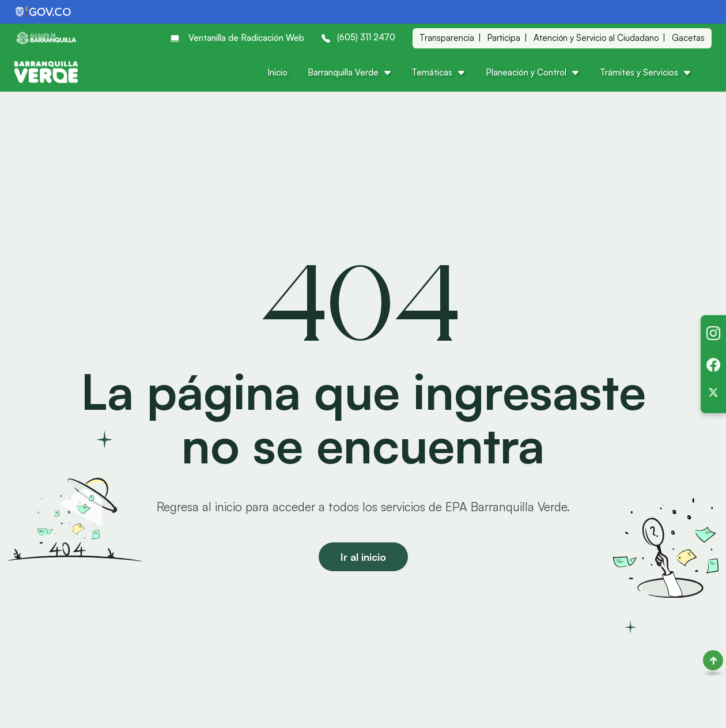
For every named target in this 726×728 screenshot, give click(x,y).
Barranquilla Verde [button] (350, 72)
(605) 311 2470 (358, 37)
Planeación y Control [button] (533, 72)
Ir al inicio (363, 557)
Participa (504, 38)
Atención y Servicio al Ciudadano (596, 38)
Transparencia (447, 38)
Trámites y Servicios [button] (646, 72)
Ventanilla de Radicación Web (237, 38)
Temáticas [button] (438, 72)
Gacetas (688, 38)
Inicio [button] (277, 72)
